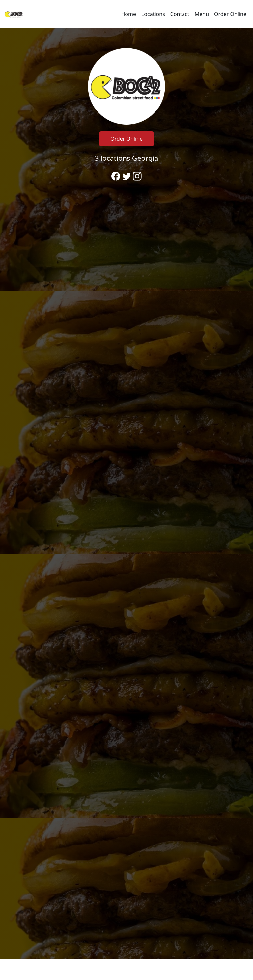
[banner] (126, 494)
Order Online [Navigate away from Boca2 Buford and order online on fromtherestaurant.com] (230, 14)
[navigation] (126, 14)
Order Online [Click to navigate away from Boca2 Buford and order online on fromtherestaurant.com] (126, 139)
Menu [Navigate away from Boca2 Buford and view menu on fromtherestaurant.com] (202, 14)
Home (128, 14)
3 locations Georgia (126, 158)
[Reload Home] (14, 14)
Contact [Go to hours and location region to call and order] (180, 14)
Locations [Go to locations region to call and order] (153, 14)
